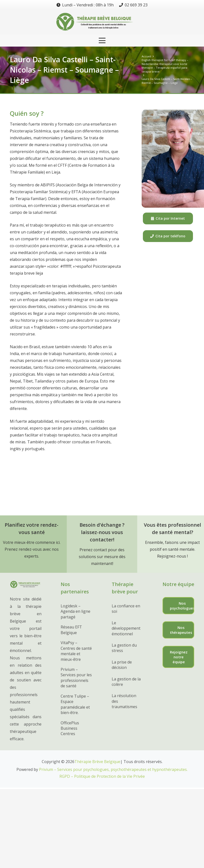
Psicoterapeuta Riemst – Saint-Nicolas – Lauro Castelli (75, 471)
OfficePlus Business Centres (70, 728)
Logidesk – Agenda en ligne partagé (75, 611)
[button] (102, 40)
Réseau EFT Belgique (71, 630)
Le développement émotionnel (126, 628)
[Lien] (102, 22)
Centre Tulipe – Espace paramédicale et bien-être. (75, 704)
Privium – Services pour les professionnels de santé (76, 678)
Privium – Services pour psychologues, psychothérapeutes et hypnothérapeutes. (113, 769)
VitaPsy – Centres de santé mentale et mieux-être (76, 651)
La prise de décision (122, 665)
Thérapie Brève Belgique (97, 762)
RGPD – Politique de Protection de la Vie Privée (102, 776)
